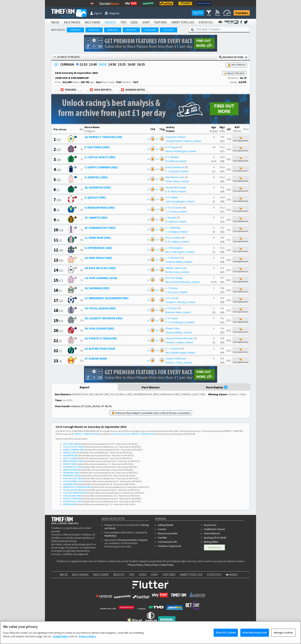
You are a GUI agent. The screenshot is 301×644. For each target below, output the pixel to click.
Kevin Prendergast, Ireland (181, 151)
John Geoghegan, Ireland (180, 201)
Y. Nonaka (171, 217)
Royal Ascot (210, 525)
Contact (162, 529)
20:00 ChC (113, 30)
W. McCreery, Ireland (177, 272)
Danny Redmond (175, 167)
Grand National (212, 533)
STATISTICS (206, 22)
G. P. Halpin (172, 197)
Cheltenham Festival (214, 529)
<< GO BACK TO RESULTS (66, 57)
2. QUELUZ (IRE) (95, 197)
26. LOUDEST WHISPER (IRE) (104, 318)
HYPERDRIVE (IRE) (71, 473)
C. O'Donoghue (174, 248)
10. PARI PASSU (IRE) (98, 258)
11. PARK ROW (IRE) (98, 238)
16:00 (131, 64)
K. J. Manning (173, 228)
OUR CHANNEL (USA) (73, 481)
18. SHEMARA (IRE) (97, 288)
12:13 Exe (168, 30)
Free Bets (242, 13)
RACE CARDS (92, 22)
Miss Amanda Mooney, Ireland (182, 282)
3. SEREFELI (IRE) (96, 177)
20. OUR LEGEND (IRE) (99, 328)
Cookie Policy (166, 565)
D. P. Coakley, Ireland (177, 242)
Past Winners (151, 387)
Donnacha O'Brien (176, 137)
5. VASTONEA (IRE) (97, 147)
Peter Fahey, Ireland (177, 181)
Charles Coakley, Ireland (179, 342)
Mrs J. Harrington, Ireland (180, 252)
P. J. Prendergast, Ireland (180, 322)
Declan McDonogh (176, 187)
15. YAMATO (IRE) (96, 217)
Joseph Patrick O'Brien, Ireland (183, 141)
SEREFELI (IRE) (70, 453)
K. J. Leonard (173, 348)
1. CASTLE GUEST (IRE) (100, 157)
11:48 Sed (150, 30)
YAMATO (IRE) (70, 464)
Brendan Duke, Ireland (178, 312)
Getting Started (165, 525)
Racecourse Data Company (133, 540)
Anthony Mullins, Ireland (179, 262)
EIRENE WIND (69, 504)
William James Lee (176, 268)
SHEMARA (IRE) (70, 484)
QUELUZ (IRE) (70, 458)
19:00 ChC (75, 30)
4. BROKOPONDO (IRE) (100, 208)
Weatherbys (110, 536)
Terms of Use (151, 565)
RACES (55, 22)
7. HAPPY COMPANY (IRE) (101, 167)
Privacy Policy (135, 565)
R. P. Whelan (172, 157)
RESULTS (110, 22)
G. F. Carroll (172, 298)
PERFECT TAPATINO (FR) (86, 434)
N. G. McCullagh (174, 278)
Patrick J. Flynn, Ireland (179, 362)
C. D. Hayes (172, 318)
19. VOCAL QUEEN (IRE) (100, 308)
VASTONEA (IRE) (71, 444)
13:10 (83, 64)
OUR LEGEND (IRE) (72, 496)
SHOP (146, 22)
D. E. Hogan (172, 147)
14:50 (112, 64)
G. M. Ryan (171, 308)
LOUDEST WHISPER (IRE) (75, 493)
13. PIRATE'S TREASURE (101, 338)
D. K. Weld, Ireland (176, 191)
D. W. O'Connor (174, 208)
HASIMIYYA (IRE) (71, 455)
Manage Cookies (215, 547)
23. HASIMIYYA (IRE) (98, 187)
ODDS (134, 22)
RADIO (232, 575)
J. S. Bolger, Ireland (176, 232)
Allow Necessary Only (255, 636)
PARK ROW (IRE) (70, 470)
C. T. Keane (172, 288)
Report (85, 387)
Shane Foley (173, 328)
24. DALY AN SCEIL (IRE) (100, 268)
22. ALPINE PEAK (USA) (100, 348)
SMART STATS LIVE (183, 22)
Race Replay (217, 387)
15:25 (122, 64)
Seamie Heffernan (176, 358)
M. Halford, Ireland (176, 161)
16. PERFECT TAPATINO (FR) (103, 137)
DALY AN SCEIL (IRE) (72, 478)
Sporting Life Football (215, 538)
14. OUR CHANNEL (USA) (101, 278)
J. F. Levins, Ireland (176, 212)
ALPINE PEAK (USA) (72, 501)
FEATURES (161, 22)
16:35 (141, 64)
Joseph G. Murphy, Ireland (180, 302)
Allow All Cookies (226, 636)
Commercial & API (167, 542)
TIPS (123, 22)
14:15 (103, 64)
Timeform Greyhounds (169, 546)
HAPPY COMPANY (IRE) (74, 450)
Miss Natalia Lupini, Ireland (180, 352)
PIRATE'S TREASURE (72, 499)
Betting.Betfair (211, 542)
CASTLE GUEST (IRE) (73, 447)
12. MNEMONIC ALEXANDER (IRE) (107, 298)
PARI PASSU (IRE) (71, 476)
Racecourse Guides (168, 533)
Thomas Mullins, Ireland (179, 332)
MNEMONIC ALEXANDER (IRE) (77, 487)
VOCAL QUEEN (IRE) (73, 490)
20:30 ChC (131, 30)
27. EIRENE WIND (96, 358)
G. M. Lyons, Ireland (176, 292)
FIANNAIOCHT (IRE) (73, 467)
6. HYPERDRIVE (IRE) (98, 248)
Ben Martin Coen (175, 177)
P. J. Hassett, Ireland (177, 171)
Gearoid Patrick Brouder (179, 338)
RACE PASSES (72, 22)
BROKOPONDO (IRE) (73, 461)
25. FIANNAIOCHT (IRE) (100, 228)
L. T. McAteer (173, 258)
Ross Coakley (173, 238)
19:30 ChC (94, 30)
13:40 (93, 64)
